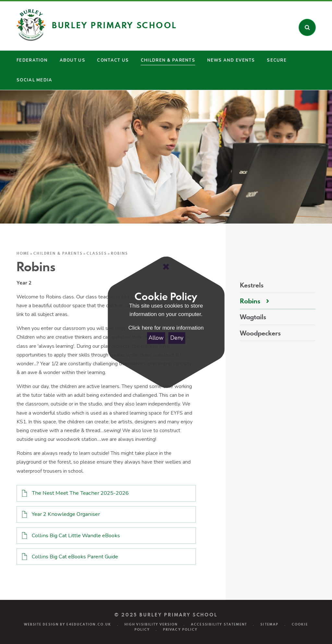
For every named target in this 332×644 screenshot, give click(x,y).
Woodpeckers (260, 333)
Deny (177, 338)
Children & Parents (58, 253)
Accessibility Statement (219, 624)
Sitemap (269, 624)
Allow (156, 338)
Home (23, 253)
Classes (97, 253)
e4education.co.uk (89, 624)
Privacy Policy (180, 629)
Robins (119, 253)
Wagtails (253, 317)
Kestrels (252, 285)
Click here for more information (166, 328)
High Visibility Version (151, 624)
